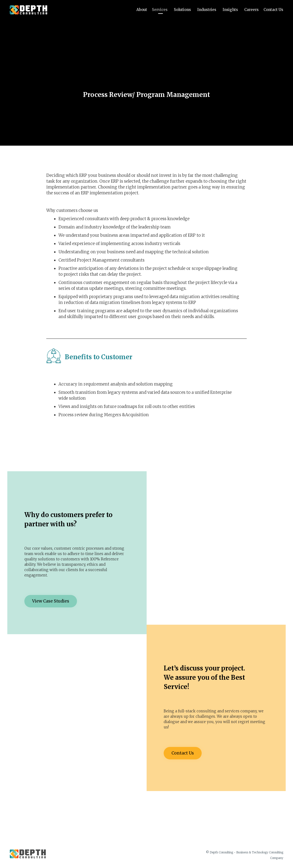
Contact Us (273, 10)
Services (161, 10)
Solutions (183, 10)
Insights (231, 10)
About (142, 10)
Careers (251, 10)
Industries (208, 10)
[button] (51, 601)
